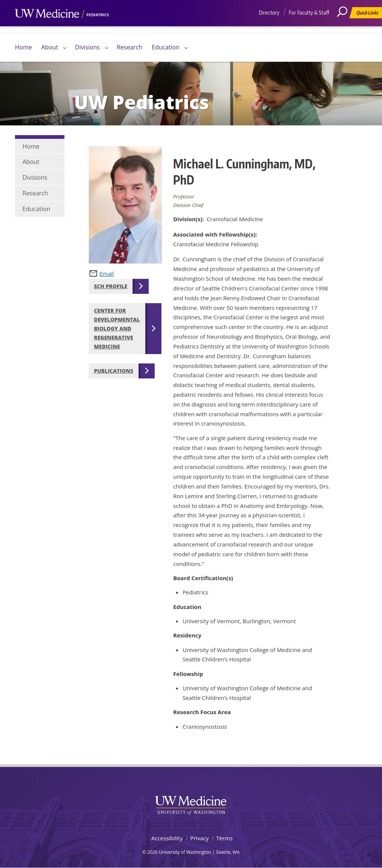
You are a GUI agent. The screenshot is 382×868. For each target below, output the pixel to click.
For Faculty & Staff (309, 13)
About (50, 47)
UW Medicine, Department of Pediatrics (62, 28)
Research (130, 47)
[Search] (345, 28)
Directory (269, 13)
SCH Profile (111, 286)
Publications (114, 371)
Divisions (87, 47)
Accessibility (167, 838)
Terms (224, 838)
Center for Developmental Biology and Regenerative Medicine (117, 328)
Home (23, 47)
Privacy (199, 838)
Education (166, 47)
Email (107, 274)
